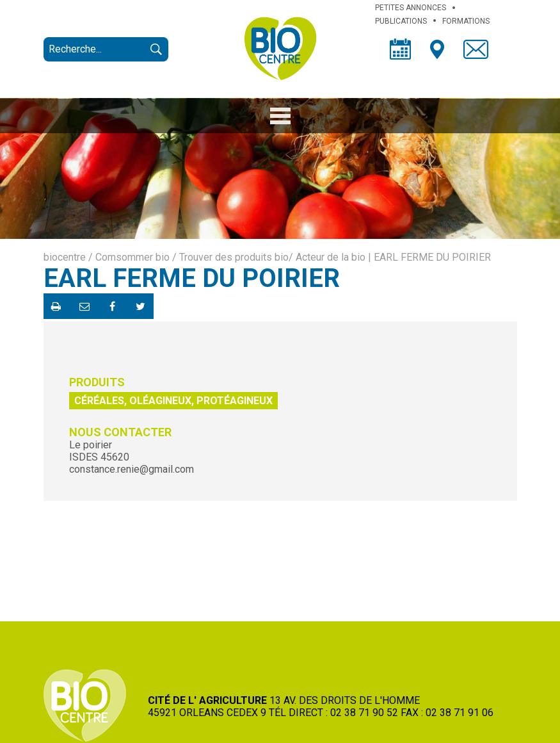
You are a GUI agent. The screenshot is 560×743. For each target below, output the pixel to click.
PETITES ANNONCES (411, 8)
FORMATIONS (466, 21)
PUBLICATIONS (401, 21)
